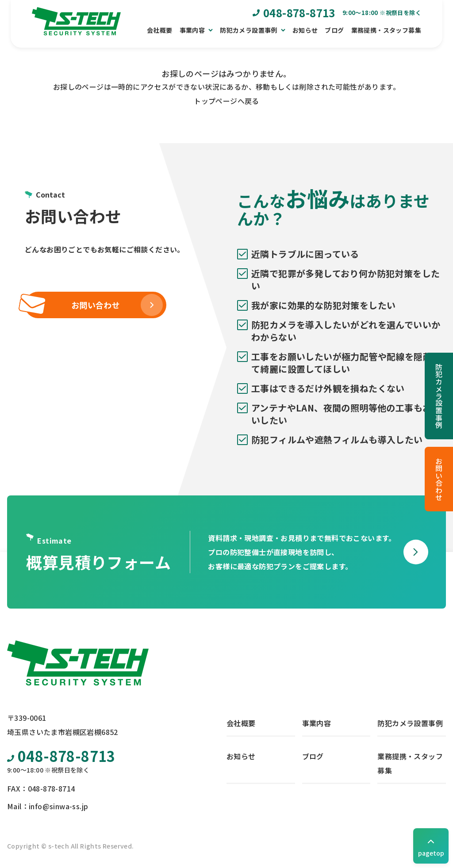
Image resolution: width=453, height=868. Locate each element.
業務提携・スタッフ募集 (386, 30)
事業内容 (317, 723)
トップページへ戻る (226, 101)
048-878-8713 (61, 756)
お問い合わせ (439, 479)
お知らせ (305, 30)
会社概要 (160, 30)
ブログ (334, 30)
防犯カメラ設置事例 (439, 396)
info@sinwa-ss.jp (58, 806)
